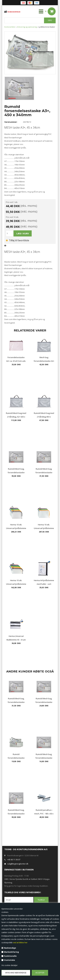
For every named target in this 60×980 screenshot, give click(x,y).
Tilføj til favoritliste (17, 240)
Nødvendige (10, 948)
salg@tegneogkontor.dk (18, 864)
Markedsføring (11, 952)
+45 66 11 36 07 (14, 860)
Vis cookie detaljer (10, 965)
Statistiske (10, 960)
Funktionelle (10, 956)
